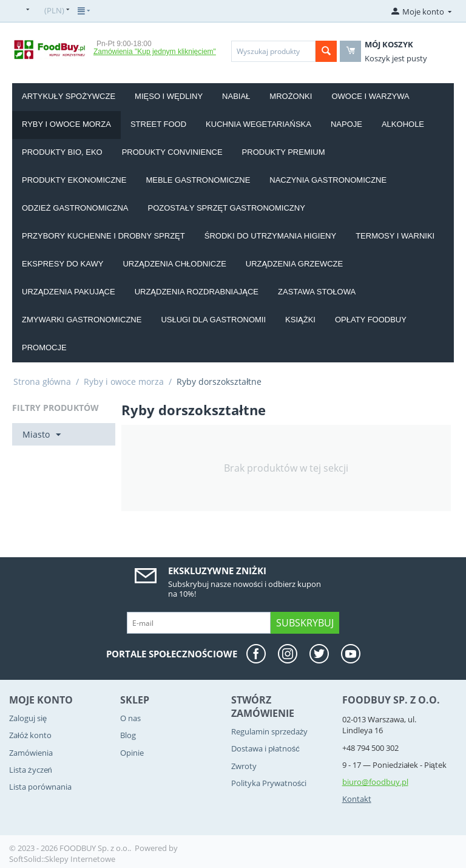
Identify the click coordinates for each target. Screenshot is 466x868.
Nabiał (236, 96)
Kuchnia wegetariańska (258, 124)
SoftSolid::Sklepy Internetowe (62, 859)
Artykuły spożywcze (69, 96)
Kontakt (357, 799)
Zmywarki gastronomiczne (82, 320)
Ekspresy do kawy (62, 264)
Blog (128, 735)
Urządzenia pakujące (69, 292)
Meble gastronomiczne (198, 180)
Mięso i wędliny (169, 96)
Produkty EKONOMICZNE (74, 180)
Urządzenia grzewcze (294, 264)
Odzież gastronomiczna (75, 208)
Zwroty (244, 766)
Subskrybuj (305, 623)
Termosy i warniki (395, 236)
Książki (300, 320)
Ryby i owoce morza (66, 124)
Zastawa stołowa (317, 292)
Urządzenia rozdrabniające (197, 292)
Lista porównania (40, 787)
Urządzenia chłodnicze (174, 264)
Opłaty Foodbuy (371, 320)
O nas (130, 718)
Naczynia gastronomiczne (328, 180)
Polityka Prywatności (269, 783)
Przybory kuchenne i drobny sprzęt (103, 236)
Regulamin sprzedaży (270, 731)
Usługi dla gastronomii (213, 320)
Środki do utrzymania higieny (270, 236)
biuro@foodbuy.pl (375, 782)
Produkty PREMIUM (284, 152)
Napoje (346, 124)
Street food (158, 124)
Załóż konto (30, 735)
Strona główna (42, 381)
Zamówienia (31, 753)
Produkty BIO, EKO (62, 152)
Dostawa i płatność (265, 748)
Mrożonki (291, 96)
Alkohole (403, 124)
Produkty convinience (172, 152)
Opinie (132, 753)
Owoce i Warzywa (370, 96)
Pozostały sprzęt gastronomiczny (227, 208)
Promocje (44, 348)
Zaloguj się (28, 718)
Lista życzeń (31, 770)
